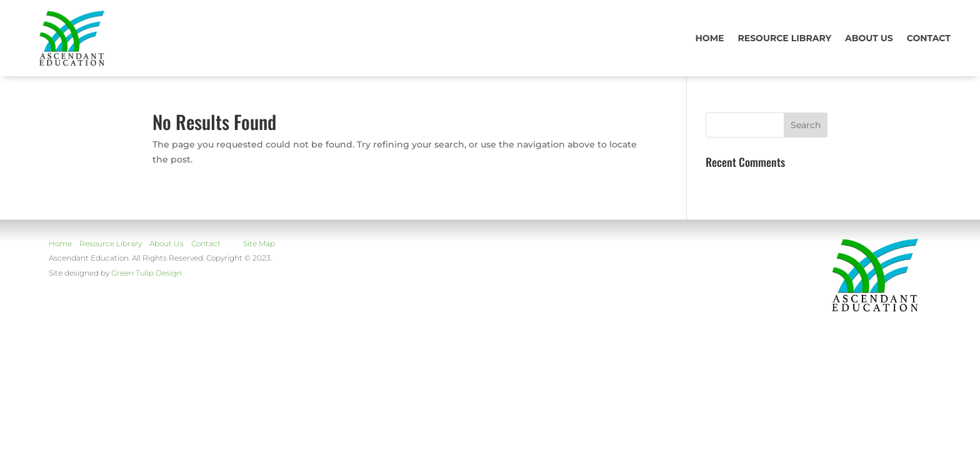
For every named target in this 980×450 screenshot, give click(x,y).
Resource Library (784, 38)
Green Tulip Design (147, 273)
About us (869, 38)
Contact (929, 38)
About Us (167, 243)
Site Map (259, 243)
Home (710, 38)
